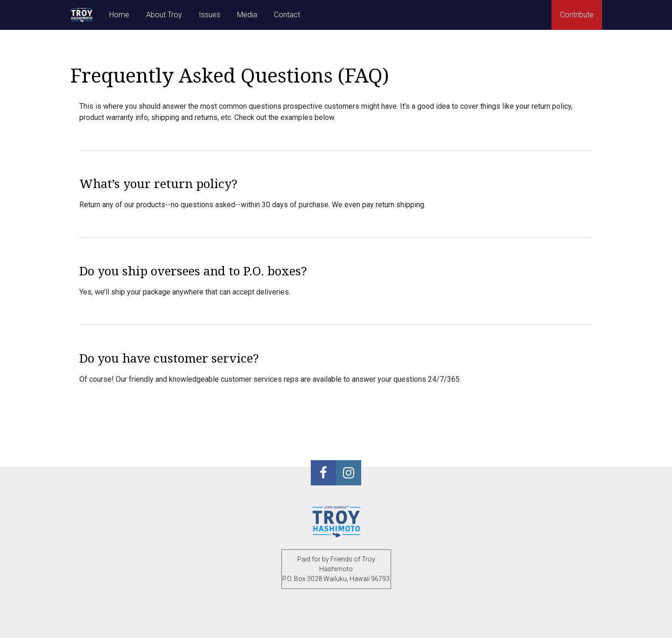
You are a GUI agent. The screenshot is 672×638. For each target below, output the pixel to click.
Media (247, 15)
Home (119, 15)
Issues (210, 15)
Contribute (577, 15)
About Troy (164, 15)
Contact (287, 15)
